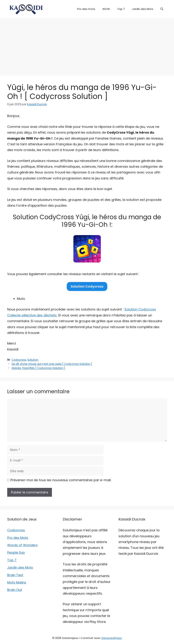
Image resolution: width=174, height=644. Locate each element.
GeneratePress (112, 638)
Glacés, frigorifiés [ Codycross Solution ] (38, 368)
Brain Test (15, 575)
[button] (162, 9)
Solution (33, 360)
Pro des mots (86, 9)
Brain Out (15, 590)
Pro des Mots (18, 538)
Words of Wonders (22, 545)
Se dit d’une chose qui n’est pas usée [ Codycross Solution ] (52, 364)
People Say (16, 553)
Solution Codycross (87, 286)
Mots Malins (17, 582)
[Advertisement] (87, 45)
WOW (106, 9)
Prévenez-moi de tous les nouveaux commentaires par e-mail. (61, 480)
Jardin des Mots (143, 9)
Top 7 (121, 9)
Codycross (19, 360)
